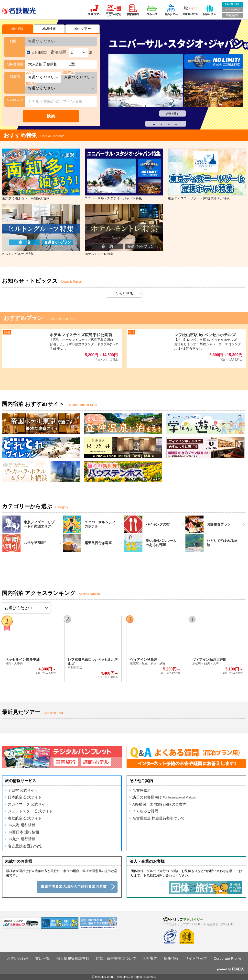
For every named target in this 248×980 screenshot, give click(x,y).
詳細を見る (173, 113)
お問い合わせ (18, 958)
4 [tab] (173, 123)
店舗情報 (232, 15)
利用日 (15, 41)
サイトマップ (196, 958)
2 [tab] (159, 123)
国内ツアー (82, 29)
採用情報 (171, 958)
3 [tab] (166, 123)
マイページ (232, 10)
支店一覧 (43, 958)
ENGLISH (232, 4)
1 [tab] (151, 123)
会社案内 (150, 958)
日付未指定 (39, 52)
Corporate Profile (227, 958)
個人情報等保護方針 (73, 958)
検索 (51, 116)
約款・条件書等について (116, 958)
